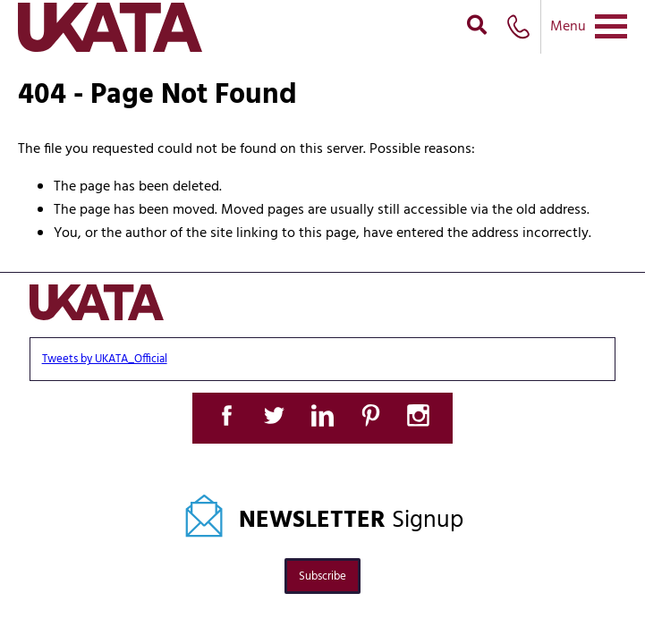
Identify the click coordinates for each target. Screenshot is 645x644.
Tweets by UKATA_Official (105, 359)
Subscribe (322, 576)
